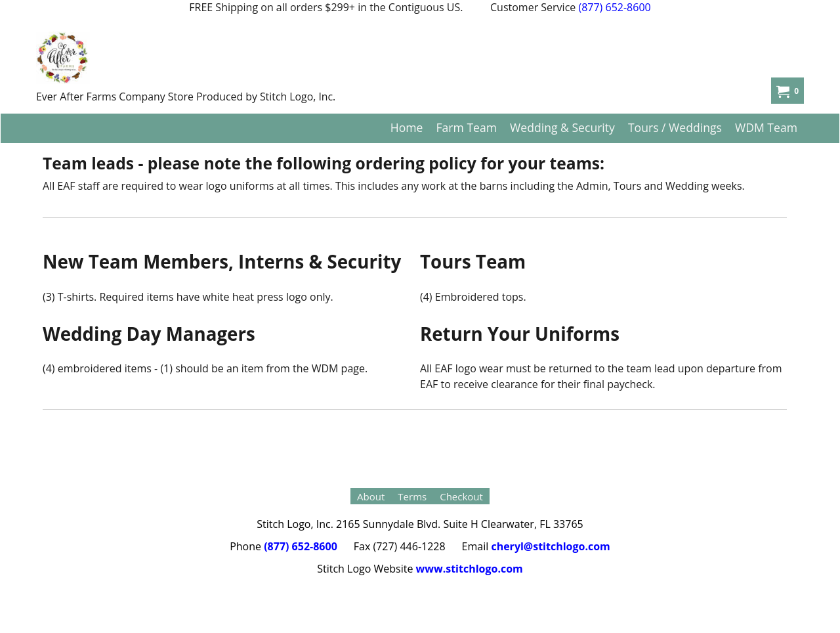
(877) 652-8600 (614, 7)
